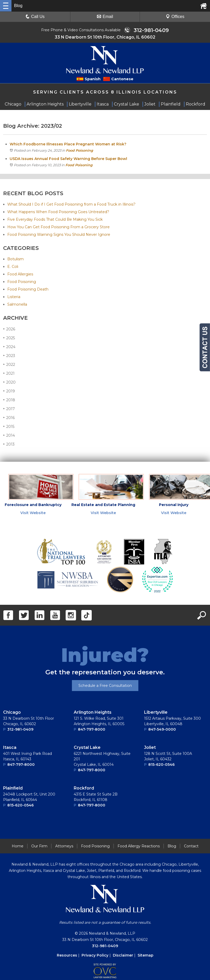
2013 (9, 445)
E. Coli (13, 267)
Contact (191, 847)
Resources (67, 956)
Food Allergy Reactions (139, 847)
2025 (9, 338)
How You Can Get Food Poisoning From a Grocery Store (58, 227)
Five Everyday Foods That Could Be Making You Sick (55, 220)
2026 (9, 329)
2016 (9, 418)
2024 (9, 347)
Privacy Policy (95, 956)
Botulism (16, 260)
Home (18, 847)
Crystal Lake (87, 748)
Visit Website (33, 513)
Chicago (12, 713)
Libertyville (156, 713)
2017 (9, 409)
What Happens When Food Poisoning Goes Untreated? (58, 212)
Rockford (84, 789)
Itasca (10, 748)
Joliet (150, 748)
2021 (9, 374)
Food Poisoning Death (28, 290)
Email (105, 17)
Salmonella (17, 305)
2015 (9, 427)
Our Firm (39, 847)
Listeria (14, 297)
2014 (9, 436)
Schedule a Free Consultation (105, 686)
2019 (9, 392)
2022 (9, 365)
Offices (175, 17)
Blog (172, 847)
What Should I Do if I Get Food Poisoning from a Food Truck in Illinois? (71, 205)
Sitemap (146, 956)
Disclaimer (123, 956)
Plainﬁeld (13, 789)
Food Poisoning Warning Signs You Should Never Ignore (59, 235)
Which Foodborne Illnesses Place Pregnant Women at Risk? (68, 145)
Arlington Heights (93, 713)
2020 (9, 383)
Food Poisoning (79, 151)
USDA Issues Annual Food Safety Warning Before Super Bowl (68, 159)
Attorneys (64, 847)
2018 (9, 400)
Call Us (35, 17)
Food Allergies (20, 275)
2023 (9, 356)
